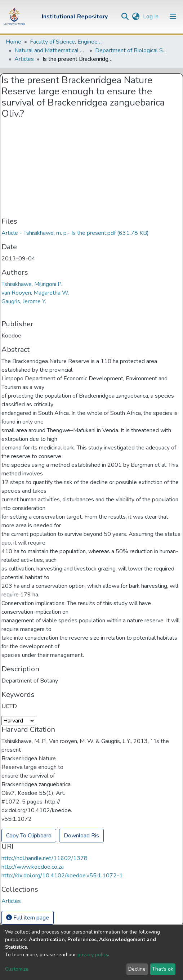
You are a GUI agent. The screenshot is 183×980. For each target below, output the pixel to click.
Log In (151, 17)
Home (14, 42)
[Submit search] (125, 17)
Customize (17, 969)
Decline (137, 969)
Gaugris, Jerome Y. (24, 301)
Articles (24, 59)
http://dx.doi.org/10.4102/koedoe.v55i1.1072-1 (62, 876)
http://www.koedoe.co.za (33, 867)
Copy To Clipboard (29, 836)
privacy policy (93, 955)
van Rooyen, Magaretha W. (35, 293)
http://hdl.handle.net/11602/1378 (44, 858)
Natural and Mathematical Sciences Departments (50, 50)
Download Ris (81, 836)
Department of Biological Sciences (131, 50)
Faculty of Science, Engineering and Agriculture (66, 42)
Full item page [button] (28, 918)
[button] (136, 17)
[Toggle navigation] (173, 17)
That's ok (163, 969)
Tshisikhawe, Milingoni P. (32, 284)
